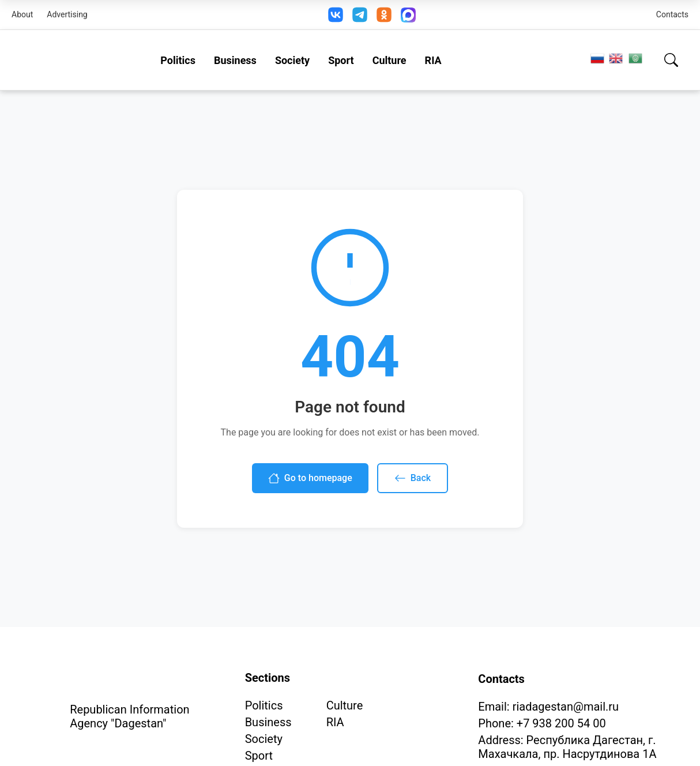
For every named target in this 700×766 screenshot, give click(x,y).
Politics (178, 60)
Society (292, 60)
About (22, 14)
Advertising (67, 14)
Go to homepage (310, 478)
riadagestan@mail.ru (566, 707)
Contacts (672, 14)
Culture (389, 60)
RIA (433, 60)
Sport (341, 60)
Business (235, 60)
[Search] (671, 60)
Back (413, 478)
